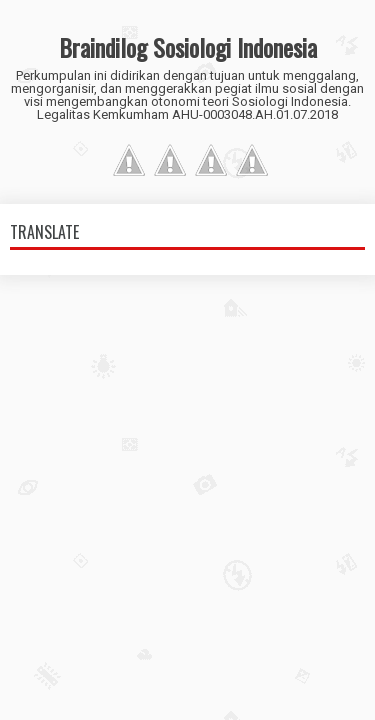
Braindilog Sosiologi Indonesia (188, 47)
